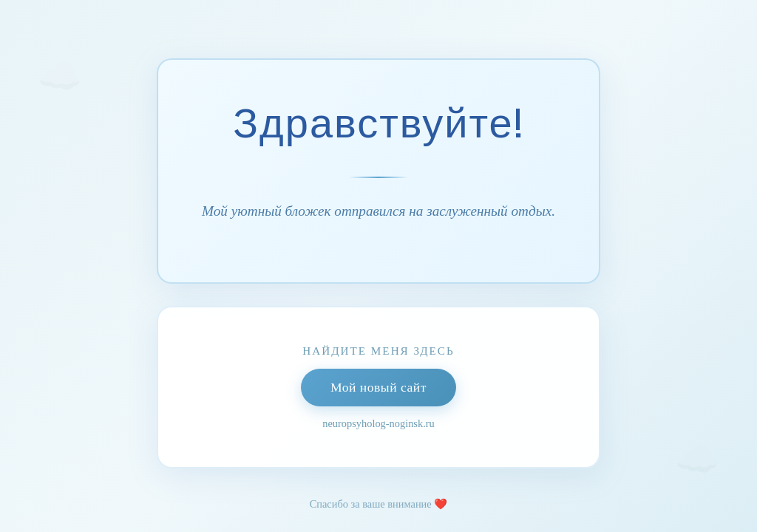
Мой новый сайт (378, 387)
